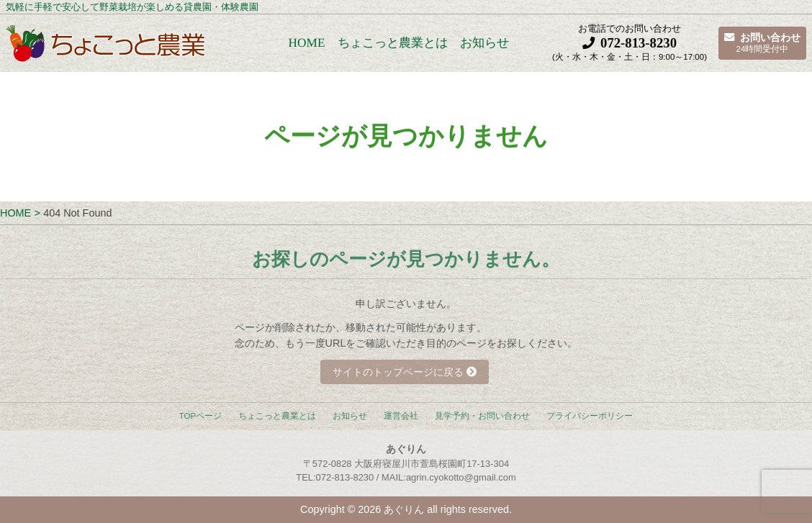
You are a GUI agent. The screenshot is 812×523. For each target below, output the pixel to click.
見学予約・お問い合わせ (482, 416)
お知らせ (484, 43)
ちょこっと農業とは (392, 43)
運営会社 (401, 416)
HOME (306, 43)
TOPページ (200, 416)
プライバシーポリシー (590, 416)
